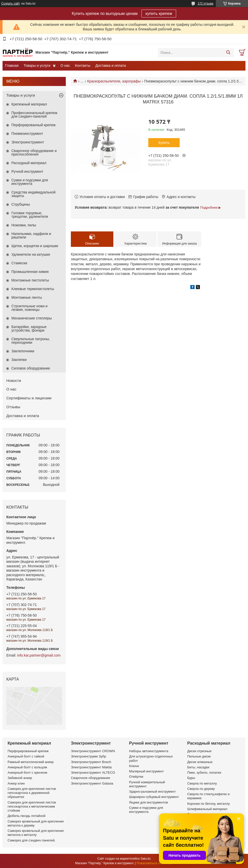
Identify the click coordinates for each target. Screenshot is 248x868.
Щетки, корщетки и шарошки (35, 246)
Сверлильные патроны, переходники (31, 341)
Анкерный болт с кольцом (27, 767)
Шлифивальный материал (207, 809)
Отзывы (13, 407)
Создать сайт (11, 4)
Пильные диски (199, 756)
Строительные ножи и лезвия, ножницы (29, 308)
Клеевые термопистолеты (33, 289)
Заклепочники (23, 351)
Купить (164, 143)
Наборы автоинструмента (149, 751)
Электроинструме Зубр (88, 756)
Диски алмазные (200, 762)
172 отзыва (205, 4)
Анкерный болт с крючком (27, 773)
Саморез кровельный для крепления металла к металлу (36, 833)
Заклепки (19, 360)
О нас (65, 66)
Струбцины (21, 204)
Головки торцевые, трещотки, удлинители (30, 215)
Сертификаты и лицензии (29, 398)
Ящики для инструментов (148, 802)
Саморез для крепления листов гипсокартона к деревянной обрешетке (32, 793)
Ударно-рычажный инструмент (152, 791)
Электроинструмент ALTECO (93, 773)
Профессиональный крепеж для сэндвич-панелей (34, 115)
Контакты (82, 66)
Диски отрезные (199, 751)
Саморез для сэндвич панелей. (32, 840)
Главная (12, 66)
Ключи (134, 766)
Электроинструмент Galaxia (92, 783)
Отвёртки (136, 777)
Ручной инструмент (27, 171)
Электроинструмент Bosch (91, 762)
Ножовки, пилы (24, 225)
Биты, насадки (198, 767)
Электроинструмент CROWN (93, 751)
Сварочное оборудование (90, 778)
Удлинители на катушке (31, 254)
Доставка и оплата (111, 66)
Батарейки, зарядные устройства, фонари (29, 329)
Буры (191, 778)
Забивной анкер (20, 778)
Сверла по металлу (202, 783)
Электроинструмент (28, 142)
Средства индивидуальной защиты (33, 194)
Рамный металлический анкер (31, 762)
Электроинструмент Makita (91, 767)
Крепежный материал (29, 104)
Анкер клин (16, 783)
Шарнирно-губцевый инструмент (154, 797)
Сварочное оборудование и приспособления (34, 153)
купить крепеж (159, 14)
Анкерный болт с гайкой (26, 756)
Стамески (19, 263)
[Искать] (228, 53)
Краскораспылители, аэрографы (114, 81)
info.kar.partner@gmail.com (39, 655)
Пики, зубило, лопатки (204, 773)
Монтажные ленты (27, 297)
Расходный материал (29, 163)
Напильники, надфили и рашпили (31, 235)
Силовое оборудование (31, 368)
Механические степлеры (32, 318)
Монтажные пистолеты (30, 280)
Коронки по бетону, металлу (209, 804)
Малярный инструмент (146, 771)
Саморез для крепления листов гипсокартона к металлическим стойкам (32, 807)
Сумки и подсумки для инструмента (30, 182)
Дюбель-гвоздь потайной (27, 816)
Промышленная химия (30, 272)
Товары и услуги (37, 66)
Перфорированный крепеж (34, 125)
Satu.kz (146, 859)
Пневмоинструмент (27, 134)
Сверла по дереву (201, 789)
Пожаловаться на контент (155, 863)
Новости (14, 381)
